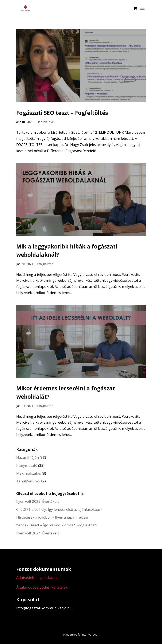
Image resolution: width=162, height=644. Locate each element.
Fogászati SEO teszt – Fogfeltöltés (62, 113)
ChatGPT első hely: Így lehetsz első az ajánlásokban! (59, 509)
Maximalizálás (29, 473)
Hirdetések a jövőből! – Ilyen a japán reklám (53, 517)
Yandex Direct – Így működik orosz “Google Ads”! (56, 525)
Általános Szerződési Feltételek (42, 587)
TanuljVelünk (27, 481)
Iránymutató (45, 264)
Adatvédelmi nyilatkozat (37, 577)
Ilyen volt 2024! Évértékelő (38, 533)
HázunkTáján (46, 122)
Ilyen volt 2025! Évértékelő (38, 501)
